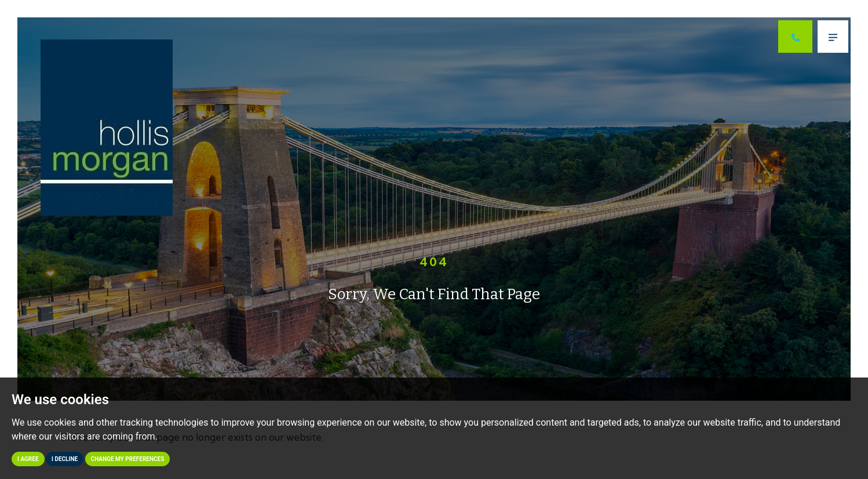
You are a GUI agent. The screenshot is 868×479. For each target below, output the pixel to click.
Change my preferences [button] (128, 459)
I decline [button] (65, 459)
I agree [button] (28, 459)
